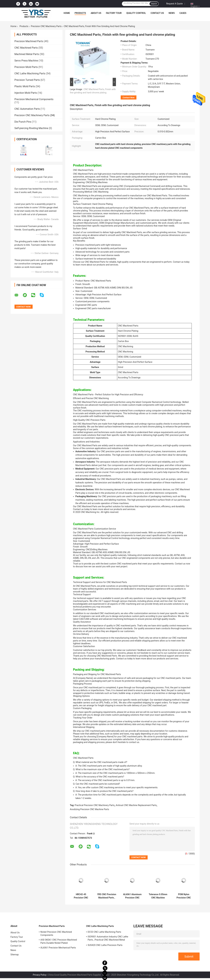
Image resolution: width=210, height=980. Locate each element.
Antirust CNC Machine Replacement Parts (136, 805)
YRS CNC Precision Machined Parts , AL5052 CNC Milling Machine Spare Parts (107, 896)
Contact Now (129, 98)
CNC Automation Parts (27, 109)
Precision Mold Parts (26, 67)
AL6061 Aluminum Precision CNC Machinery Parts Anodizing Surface (132, 896)
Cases (183, 13)
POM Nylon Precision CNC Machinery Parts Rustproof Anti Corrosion (184, 896)
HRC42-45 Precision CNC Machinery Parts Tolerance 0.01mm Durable (81, 896)
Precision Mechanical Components (34, 99)
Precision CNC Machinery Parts (46, 26)
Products (80, 13)
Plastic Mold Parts (25, 86)
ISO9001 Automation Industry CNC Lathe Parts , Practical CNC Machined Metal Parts (108, 939)
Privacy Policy (40, 975)
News (172, 13)
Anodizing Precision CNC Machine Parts (90, 809)
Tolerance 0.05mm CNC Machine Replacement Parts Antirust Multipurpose (158, 896)
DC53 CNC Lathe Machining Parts (104, 932)
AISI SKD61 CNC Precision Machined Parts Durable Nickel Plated (59, 941)
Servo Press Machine (26, 61)
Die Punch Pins (23, 122)
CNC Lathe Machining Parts (30, 73)
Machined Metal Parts (27, 54)
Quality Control (136, 13)
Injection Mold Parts (26, 93)
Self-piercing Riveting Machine (31, 128)
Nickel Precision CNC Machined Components (56, 933)
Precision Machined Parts (29, 41)
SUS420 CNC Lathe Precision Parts (105, 945)
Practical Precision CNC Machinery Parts (95, 805)
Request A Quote (174, 4)
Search (154, 4)
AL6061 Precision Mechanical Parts (58, 948)
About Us (96, 13)
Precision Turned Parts (27, 80)
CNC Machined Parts (26, 48)
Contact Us (157, 13)
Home (67, 13)
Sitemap (15, 955)
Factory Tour (114, 13)
